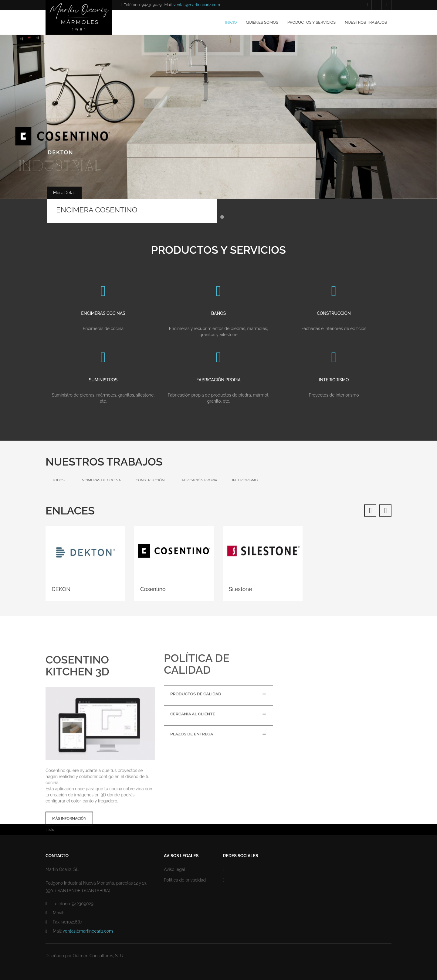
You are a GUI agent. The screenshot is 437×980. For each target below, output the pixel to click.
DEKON (61, 589)
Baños (218, 321)
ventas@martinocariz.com (197, 5)
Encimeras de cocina (100, 480)
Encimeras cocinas (103, 321)
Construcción (334, 321)
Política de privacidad (185, 880)
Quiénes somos (262, 22)
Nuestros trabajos (366, 22)
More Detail (64, 193)
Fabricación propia (218, 387)
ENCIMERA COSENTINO (97, 210)
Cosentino (153, 589)
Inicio (231, 22)
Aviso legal (174, 869)
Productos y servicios (312, 22)
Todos (58, 480)
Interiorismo (334, 387)
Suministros (103, 387)
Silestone (241, 589)
